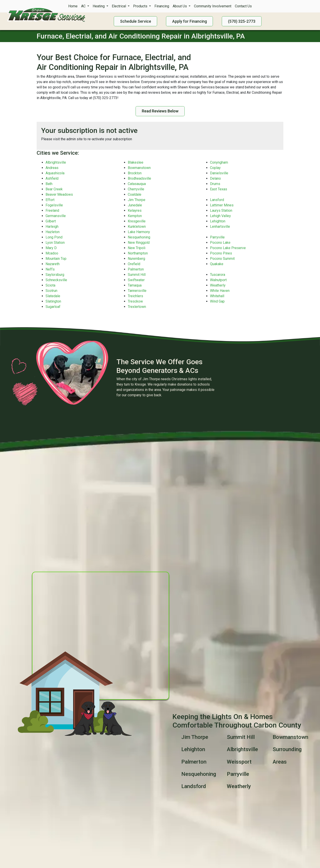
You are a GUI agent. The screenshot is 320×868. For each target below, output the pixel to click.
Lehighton (218, 221)
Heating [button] (99, 6)
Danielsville (219, 173)
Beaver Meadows (59, 194)
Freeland (52, 210)
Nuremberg (136, 259)
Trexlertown (137, 307)
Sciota (50, 285)
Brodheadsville (139, 178)
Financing (162, 6)
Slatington (53, 301)
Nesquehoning (139, 237)
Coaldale (135, 194)
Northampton (138, 253)
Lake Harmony (139, 232)
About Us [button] (180, 6)
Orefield (134, 264)
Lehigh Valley (220, 216)
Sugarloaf (53, 307)
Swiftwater (136, 280)
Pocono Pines (221, 253)
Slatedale (53, 296)
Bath (49, 184)
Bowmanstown (139, 168)
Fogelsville (54, 205)
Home (73, 6)
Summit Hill (137, 275)
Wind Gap (217, 301)
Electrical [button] (119, 6)
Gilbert (51, 221)
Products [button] (141, 6)
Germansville (56, 216)
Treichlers (135, 296)
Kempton (135, 216)
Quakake (217, 264)
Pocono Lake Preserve (228, 248)
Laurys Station (221, 210)
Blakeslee (136, 162)
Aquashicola (55, 173)
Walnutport (218, 280)
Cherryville (136, 189)
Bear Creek (54, 189)
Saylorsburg (55, 275)
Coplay (215, 168)
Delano (215, 178)
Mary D (51, 248)
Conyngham (219, 162)
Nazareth (53, 264)
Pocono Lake (220, 243)
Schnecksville (56, 280)
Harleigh (52, 227)
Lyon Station (55, 243)
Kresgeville (137, 221)
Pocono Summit (222, 259)
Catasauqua (137, 184)
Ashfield (52, 178)
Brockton (135, 173)
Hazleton (53, 232)
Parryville (217, 237)
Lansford (217, 200)
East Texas (219, 189)
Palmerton (136, 269)
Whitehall (217, 296)
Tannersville (137, 291)
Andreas (52, 168)
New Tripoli (137, 248)
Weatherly (218, 285)
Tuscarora (218, 275)
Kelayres (135, 210)
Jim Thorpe (137, 200)
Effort (50, 200)
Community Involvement (213, 6)
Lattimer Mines (222, 205)
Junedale (135, 205)
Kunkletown (137, 227)
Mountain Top (56, 259)
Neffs (50, 269)
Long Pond (54, 237)
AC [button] (84, 6)
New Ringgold (139, 243)
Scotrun (51, 291)
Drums (215, 184)
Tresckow (135, 301)
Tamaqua (135, 285)
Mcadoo (52, 253)
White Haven (220, 291)
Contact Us (243, 6)
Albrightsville (56, 162)
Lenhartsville (220, 227)
